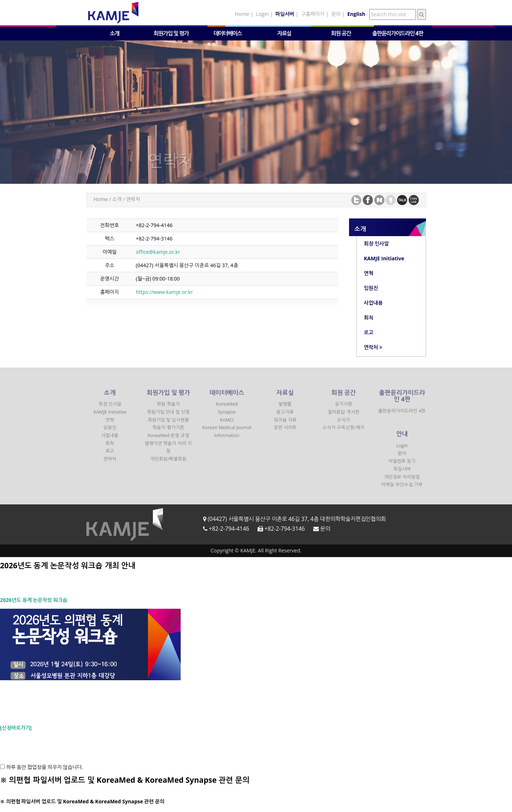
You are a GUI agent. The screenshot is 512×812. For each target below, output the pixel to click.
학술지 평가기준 (168, 431)
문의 (336, 14)
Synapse (227, 416)
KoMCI (227, 424)
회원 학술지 (168, 408)
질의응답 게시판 (343, 416)
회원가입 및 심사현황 (169, 424)
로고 (110, 455)
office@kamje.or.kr (158, 252)
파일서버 (402, 473)
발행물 (285, 408)
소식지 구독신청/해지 (344, 431)
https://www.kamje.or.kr (164, 292)
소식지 (344, 424)
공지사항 (344, 408)
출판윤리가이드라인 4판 (398, 33)
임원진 (110, 431)
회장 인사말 (110, 408)
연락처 (110, 463)
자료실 (284, 33)
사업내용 (110, 439)
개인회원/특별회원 (169, 463)
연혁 (110, 424)
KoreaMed (227, 408)
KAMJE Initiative (110, 416)
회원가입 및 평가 (171, 33)
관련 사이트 (285, 431)
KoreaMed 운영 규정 (168, 439)
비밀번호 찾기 (402, 465)
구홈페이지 (313, 14)
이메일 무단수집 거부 (402, 488)
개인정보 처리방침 (402, 481)
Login (262, 14)
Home (242, 14)
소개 (115, 33)
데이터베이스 (228, 33)
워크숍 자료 (285, 424)
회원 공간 (341, 33)
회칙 (110, 447)
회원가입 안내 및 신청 (168, 416)
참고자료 (285, 416)
